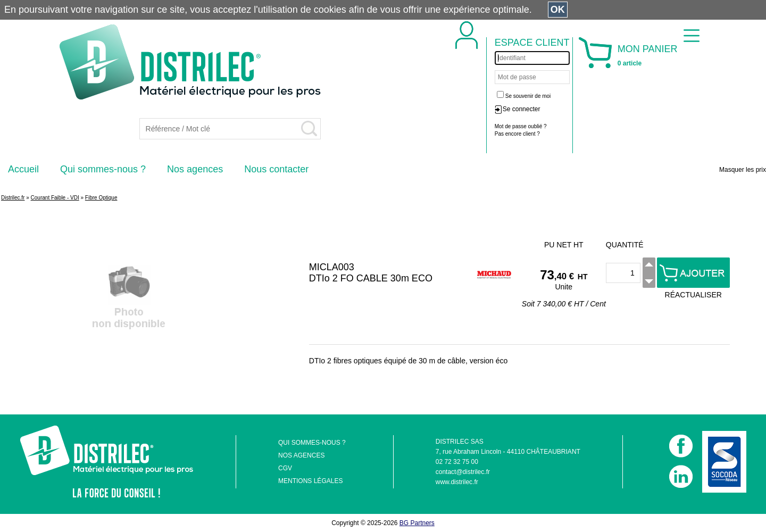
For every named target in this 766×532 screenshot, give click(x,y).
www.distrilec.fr (457, 482)
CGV (285, 468)
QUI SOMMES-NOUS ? (312, 443)
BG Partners (417, 523)
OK (558, 10)
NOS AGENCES (301, 455)
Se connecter (522, 109)
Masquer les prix (743, 170)
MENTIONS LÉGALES (310, 481)
